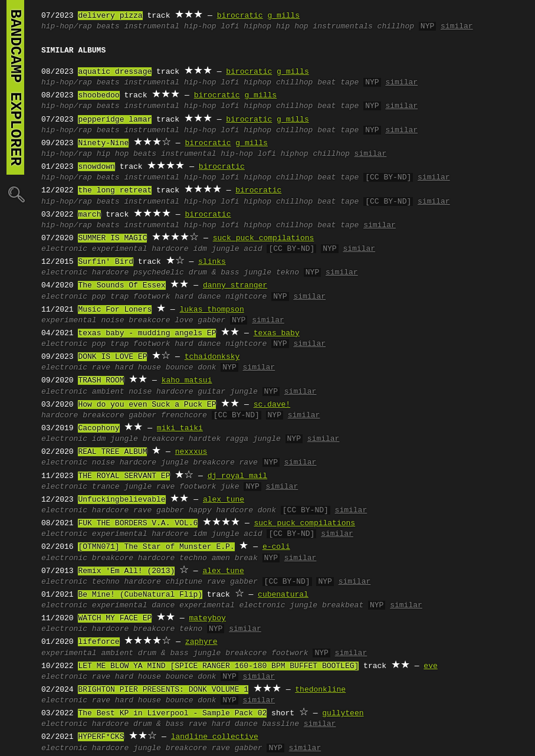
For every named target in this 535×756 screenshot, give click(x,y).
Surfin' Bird (106, 262)
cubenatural (283, 595)
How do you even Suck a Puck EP (147, 405)
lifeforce (99, 642)
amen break (235, 558)
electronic (64, 249)
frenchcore (184, 415)
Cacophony (99, 428)
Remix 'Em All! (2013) (126, 571)
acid (253, 249)
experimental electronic (232, 606)
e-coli (276, 547)
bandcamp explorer (15, 87)
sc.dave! (272, 405)
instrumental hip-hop (170, 27)
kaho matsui (187, 381)
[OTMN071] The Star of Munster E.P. (156, 547)
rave (101, 368)
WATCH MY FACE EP (115, 618)
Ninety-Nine (103, 143)
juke (230, 487)
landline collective (215, 737)
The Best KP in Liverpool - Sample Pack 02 (172, 714)
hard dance (198, 297)
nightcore (246, 297)
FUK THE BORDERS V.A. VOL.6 (138, 523)
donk (207, 368)
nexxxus (191, 452)
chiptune (184, 582)
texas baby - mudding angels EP (147, 333)
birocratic (240, 16)
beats (108, 27)
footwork (152, 297)
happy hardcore (221, 510)
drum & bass (214, 273)
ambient (108, 392)
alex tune (224, 500)
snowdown (96, 167)
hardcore (170, 249)
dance (163, 606)
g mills (283, 16)
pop (99, 297)
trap (119, 297)
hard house (138, 368)
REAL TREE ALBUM (112, 452)
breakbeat (343, 606)
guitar (211, 392)
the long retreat (115, 191)
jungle (226, 249)
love (184, 320)
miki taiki (180, 428)
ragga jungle (253, 439)
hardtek (205, 439)
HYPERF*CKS (101, 737)
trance (106, 487)
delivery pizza (110, 16)
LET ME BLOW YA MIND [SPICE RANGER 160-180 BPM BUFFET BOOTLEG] (218, 666)
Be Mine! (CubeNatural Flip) (140, 595)
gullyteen (343, 714)
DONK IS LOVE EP (112, 357)
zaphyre (201, 642)
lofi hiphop (246, 27)
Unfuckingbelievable (122, 500)
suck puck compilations (264, 238)
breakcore (149, 320)
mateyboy (207, 618)
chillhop (396, 27)
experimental (120, 249)
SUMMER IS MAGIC (112, 238)
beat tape (338, 83)
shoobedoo (99, 96)
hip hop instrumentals (324, 27)
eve (430, 666)
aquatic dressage (115, 72)
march (89, 215)
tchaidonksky (212, 357)
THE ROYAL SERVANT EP (124, 476)
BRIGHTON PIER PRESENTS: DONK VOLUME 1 (163, 690)
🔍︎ (15, 194)
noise (112, 320)
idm (200, 249)
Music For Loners (115, 310)
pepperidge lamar (115, 120)
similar (457, 27)
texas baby (277, 333)
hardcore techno (173, 558)
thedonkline (320, 690)
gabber (211, 320)
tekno (288, 273)
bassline (281, 724)
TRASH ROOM (101, 381)
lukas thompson (211, 310)
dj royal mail (237, 476)
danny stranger (235, 286)
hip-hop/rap (67, 27)
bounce (180, 368)
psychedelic (159, 273)
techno (106, 582)
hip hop (113, 154)
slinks (212, 262)
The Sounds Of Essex (122, 286)
